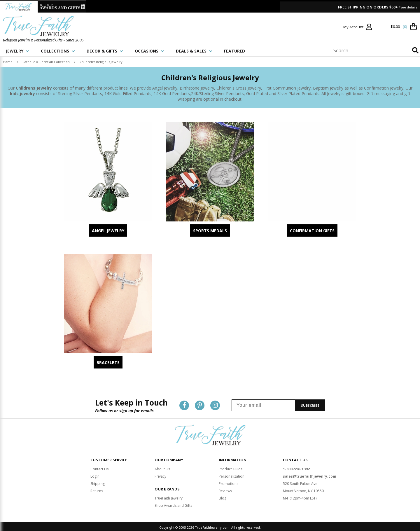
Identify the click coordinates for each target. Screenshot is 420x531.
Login (95, 475)
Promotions (229, 482)
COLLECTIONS (58, 51)
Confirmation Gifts (312, 231)
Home (8, 62)
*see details (408, 7)
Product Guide (231, 468)
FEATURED (235, 51)
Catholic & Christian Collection (46, 62)
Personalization (232, 475)
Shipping (98, 482)
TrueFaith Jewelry (169, 497)
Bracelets (108, 363)
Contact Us (99, 468)
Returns (97, 489)
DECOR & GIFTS (105, 51)
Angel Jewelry (108, 231)
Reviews (225, 489)
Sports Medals (210, 231)
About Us (162, 468)
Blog (223, 497)
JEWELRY (17, 51)
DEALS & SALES (194, 51)
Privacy (160, 475)
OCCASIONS (149, 51)
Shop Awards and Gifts (173, 504)
